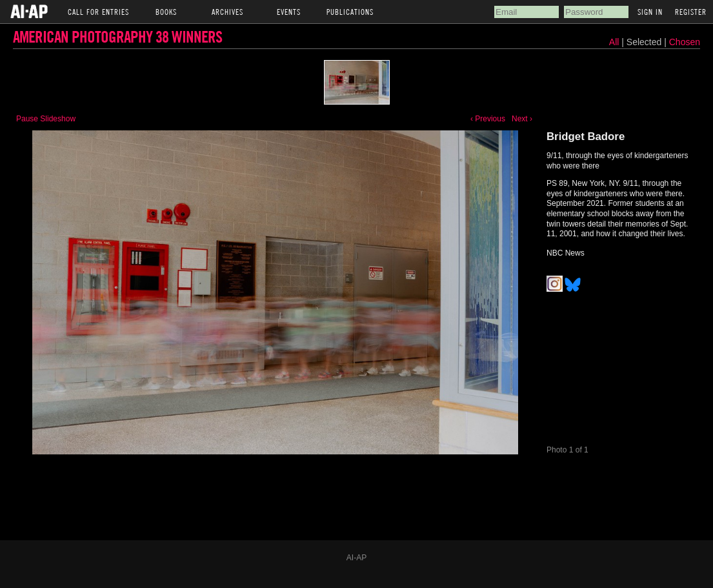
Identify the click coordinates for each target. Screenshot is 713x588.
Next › (522, 119)
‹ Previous (488, 119)
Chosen (685, 42)
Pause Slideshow (46, 119)
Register (691, 12)
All (614, 42)
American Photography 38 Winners (117, 36)
